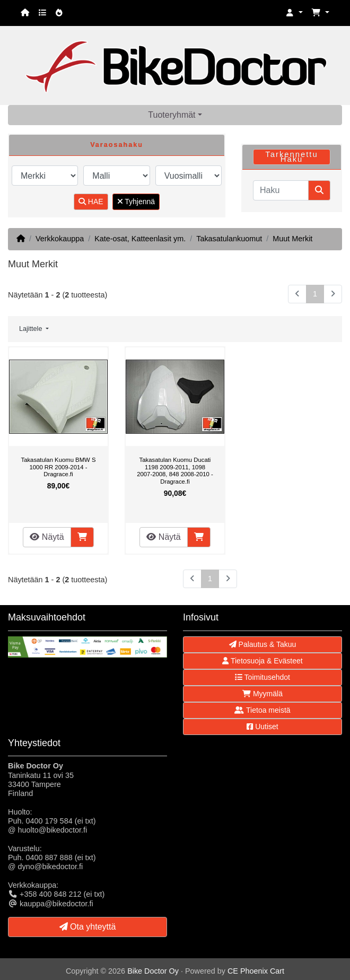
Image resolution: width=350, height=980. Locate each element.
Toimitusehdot (262, 677)
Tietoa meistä (262, 710)
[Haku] (281, 190)
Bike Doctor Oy (153, 971)
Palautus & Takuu (263, 644)
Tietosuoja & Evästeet (262, 661)
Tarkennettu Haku (291, 157)
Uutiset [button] (262, 727)
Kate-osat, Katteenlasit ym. (140, 239)
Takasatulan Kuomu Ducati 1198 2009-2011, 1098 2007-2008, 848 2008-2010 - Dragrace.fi (175, 471)
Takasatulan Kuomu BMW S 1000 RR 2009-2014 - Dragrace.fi (58, 467)
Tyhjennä (136, 202)
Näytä (47, 537)
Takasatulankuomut (229, 239)
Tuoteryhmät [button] (172, 115)
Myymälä (262, 694)
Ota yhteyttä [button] (88, 927)
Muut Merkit (292, 239)
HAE (91, 202)
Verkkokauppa (60, 239)
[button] (294, 13)
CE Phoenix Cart (256, 971)
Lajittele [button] (32, 329)
